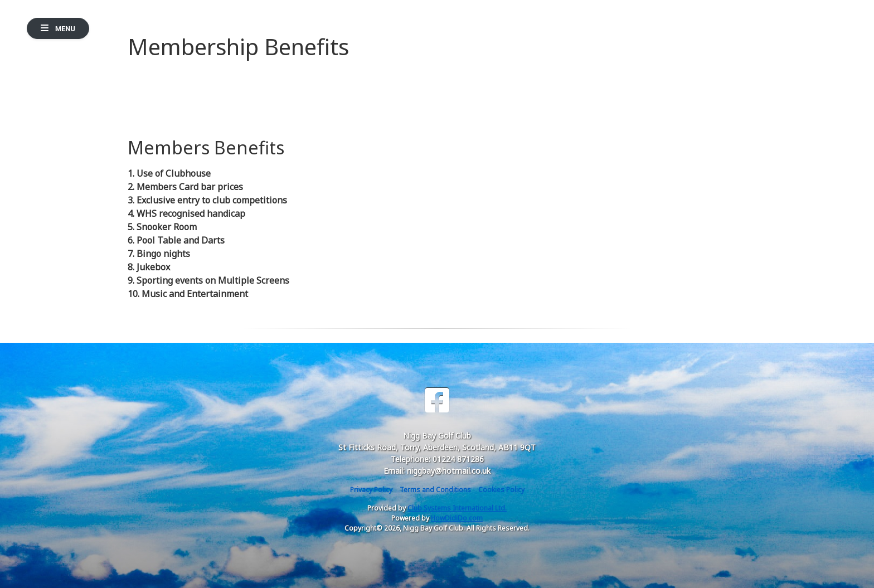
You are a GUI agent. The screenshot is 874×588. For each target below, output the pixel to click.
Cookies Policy (501, 490)
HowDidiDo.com (457, 518)
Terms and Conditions (435, 490)
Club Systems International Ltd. (457, 508)
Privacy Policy (371, 490)
